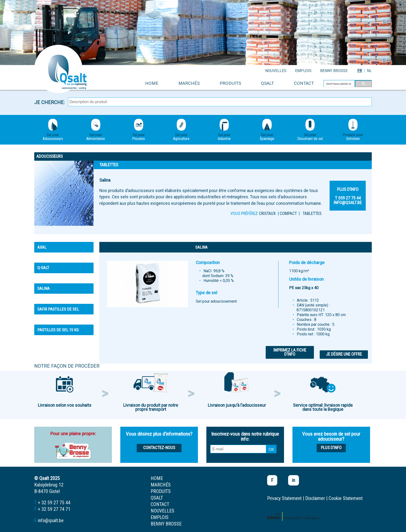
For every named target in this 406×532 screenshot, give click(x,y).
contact (304, 83)
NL (369, 71)
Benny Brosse (334, 71)
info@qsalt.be (51, 520)
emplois (303, 71)
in (294, 480)
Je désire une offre (344, 354)
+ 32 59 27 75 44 (54, 503)
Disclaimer (315, 498)
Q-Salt (43, 268)
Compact (288, 213)
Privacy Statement (284, 498)
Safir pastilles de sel (58, 309)
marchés (189, 83)
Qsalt (267, 83)
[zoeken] (339, 84)
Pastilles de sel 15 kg (58, 330)
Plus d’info (331, 448)
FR (360, 71)
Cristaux (267, 213)
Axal (42, 247)
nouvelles (276, 71)
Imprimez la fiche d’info (290, 352)
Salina (44, 288)
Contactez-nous (159, 448)
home (152, 83)
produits (230, 83)
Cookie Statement (346, 498)
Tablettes (312, 213)
